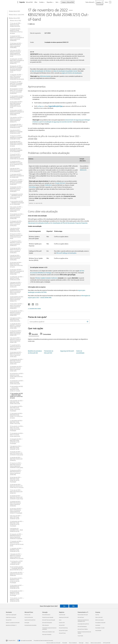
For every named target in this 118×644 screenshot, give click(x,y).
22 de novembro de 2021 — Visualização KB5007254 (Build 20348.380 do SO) (17, 568)
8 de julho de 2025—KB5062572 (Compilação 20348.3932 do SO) (16, 132)
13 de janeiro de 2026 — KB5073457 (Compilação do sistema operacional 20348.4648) (16, 84)
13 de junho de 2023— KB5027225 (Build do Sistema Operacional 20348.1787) (16, 333)
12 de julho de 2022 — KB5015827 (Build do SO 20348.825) (16, 459)
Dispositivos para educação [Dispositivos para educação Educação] (48, 617)
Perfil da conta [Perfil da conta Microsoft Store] (27, 615)
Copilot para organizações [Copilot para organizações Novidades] (11, 615)
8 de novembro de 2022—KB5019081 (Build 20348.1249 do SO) (17, 402)
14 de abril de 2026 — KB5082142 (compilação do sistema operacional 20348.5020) (17, 38)
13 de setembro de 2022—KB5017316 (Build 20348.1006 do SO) (17, 435)
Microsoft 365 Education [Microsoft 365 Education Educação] (47, 623)
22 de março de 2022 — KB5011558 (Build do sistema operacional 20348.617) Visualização (16, 511)
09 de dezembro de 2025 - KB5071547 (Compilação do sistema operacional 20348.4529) (17, 91)
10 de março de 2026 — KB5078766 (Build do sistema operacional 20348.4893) (16, 45)
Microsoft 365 (29, 2)
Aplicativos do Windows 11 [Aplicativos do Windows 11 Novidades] (11, 625)
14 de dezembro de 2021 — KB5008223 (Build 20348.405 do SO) (16, 563)
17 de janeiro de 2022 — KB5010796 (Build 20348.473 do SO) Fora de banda (17, 544)
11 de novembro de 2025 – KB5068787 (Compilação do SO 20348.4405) (17, 98)
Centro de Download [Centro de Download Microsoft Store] (29, 617)
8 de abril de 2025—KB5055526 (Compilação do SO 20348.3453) (16, 170)
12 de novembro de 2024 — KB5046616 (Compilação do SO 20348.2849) (17, 203)
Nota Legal (81, 643)
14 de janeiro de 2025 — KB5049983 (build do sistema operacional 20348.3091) (16, 189)
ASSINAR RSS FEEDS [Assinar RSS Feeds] (35, 309)
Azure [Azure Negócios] (60, 620)
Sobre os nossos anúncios (96, 643)
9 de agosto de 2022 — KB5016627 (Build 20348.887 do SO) (16, 448)
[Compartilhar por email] (36, 304)
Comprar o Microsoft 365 (68, 2)
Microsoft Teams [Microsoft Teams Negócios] (62, 633)
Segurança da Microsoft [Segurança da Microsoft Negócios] (64, 617)
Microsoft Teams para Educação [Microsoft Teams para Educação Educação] (49, 620)
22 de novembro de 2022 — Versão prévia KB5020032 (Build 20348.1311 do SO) (16, 389)
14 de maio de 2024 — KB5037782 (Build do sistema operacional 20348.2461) (16, 250)
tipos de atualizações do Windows (41, 71)
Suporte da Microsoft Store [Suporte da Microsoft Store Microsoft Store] (30, 620)
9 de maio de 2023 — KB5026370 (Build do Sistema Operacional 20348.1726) (15, 340)
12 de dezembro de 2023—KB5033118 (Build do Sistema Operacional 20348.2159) (17, 292)
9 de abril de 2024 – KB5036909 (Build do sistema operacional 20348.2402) (15, 258)
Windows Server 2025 (14, 11)
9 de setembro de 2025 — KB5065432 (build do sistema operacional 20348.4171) (17, 120)
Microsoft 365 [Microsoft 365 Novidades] (9, 620)
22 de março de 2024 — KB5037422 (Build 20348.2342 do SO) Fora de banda (16, 265)
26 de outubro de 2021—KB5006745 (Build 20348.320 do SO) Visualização (16, 580)
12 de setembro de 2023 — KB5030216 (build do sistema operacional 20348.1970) (17, 313)
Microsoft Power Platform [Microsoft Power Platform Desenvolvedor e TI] (83, 629)
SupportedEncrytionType (55, 106)
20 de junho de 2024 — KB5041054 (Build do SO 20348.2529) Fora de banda (16, 236)
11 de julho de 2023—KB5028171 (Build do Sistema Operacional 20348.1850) (16, 326)
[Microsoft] (12, 2)
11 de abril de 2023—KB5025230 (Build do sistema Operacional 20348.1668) (15, 347)
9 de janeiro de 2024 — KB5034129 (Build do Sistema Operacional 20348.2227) (16, 285)
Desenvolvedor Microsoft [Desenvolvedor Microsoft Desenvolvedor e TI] (83, 615)
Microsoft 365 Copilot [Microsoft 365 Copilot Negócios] (63, 630)
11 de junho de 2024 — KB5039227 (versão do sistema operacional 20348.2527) (16, 243)
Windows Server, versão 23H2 (16, 15)
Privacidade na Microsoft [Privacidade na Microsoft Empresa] (100, 623)
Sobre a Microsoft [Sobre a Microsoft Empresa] (99, 617)
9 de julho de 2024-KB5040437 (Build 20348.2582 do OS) (15, 230)
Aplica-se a (32, 24)
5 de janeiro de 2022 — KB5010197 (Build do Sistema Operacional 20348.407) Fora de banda (17, 556)
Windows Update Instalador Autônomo (46, 278)
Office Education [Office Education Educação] (46, 625)
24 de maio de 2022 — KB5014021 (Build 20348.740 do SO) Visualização (16, 480)
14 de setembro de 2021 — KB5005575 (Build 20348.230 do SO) (17, 600)
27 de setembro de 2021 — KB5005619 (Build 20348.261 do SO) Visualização (17, 593)
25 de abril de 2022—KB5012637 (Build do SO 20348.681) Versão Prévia (16, 497)
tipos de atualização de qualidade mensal (66, 71)
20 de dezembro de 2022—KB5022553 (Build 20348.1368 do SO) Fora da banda (17, 376)
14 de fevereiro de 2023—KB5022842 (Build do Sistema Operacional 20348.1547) (17, 362)
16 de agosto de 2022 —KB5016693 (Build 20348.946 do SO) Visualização (16, 441)
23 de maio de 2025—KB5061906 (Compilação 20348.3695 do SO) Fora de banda (16, 144)
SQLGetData (32, 187)
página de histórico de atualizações (72, 73)
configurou (40, 106)
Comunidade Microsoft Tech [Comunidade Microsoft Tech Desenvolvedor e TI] (83, 624)
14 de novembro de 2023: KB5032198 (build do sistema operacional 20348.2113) (17, 299)
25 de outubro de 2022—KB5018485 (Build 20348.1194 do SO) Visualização (16, 409)
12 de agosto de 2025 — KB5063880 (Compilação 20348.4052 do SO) (16, 126)
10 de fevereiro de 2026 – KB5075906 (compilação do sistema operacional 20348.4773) (17, 61)
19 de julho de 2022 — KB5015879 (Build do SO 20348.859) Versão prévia (16, 453)
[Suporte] (22, 2)
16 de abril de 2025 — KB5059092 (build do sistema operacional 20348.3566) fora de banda (17, 157)
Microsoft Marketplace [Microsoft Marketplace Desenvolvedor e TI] (82, 627)
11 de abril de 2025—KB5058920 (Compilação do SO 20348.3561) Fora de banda (16, 164)
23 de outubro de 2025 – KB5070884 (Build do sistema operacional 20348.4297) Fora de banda (16, 105)
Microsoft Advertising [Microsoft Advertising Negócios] (63, 628)
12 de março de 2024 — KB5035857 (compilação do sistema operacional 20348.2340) (17, 272)
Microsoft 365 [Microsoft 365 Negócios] (62, 625)
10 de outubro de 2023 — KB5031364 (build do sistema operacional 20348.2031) (17, 306)
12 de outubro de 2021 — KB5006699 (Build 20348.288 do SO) (17, 587)
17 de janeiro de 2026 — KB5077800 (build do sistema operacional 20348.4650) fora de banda (17, 77)
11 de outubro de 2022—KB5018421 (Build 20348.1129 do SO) (16, 422)
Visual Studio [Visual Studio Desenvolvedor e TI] (80, 636)
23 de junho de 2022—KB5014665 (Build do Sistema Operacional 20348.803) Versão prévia (16, 465)
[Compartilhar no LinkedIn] (32, 304)
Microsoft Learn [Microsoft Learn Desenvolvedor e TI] (81, 617)
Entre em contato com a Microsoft (53, 643)
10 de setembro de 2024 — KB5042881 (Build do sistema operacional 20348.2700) (17, 216)
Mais (57, 2)
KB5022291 (83, 170)
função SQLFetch (60, 183)
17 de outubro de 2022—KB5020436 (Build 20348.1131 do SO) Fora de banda (16, 416)
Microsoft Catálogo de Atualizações (66, 253)
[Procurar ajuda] (100, 2)
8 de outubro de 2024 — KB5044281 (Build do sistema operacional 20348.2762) (16, 209)
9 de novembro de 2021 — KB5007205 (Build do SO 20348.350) (17, 574)
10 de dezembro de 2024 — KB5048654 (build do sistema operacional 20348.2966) (16, 196)
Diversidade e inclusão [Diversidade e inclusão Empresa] (100, 628)
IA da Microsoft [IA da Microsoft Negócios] (62, 615)
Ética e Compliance (73, 643)
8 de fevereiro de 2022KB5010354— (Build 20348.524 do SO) (16, 530)
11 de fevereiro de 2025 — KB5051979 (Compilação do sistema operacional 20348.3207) (17, 182)
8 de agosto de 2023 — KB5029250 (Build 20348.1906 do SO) (16, 319)
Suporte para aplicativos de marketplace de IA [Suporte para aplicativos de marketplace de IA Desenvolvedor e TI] (83, 621)
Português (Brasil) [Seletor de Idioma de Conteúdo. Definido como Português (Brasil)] (12, 640)
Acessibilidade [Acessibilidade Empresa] (98, 630)
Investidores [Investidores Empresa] (98, 625)
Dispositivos (50, 2)
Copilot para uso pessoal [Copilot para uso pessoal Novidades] (11, 617)
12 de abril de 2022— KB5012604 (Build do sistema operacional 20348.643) (15, 504)
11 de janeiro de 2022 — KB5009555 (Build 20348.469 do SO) (16, 550)
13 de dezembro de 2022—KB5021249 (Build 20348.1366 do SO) (17, 382)
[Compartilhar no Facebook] (29, 304)
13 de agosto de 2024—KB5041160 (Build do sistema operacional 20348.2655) (16, 223)
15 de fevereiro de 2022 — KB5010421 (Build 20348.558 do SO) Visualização (17, 524)
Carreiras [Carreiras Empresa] (97, 615)
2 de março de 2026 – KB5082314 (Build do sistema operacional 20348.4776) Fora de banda (16, 53)
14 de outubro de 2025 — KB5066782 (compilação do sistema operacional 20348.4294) (17, 113)
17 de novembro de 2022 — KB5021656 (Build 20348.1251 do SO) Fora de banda (16, 396)
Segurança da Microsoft (67, 351)
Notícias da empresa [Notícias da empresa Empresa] (99, 620)
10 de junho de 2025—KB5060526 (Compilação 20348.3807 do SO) (16, 137)
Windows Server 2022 (14, 18)
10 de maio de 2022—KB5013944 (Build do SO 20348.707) (16, 492)
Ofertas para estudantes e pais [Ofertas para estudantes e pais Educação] (48, 632)
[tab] (34, 334)
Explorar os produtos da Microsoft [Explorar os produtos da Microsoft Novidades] (13, 623)
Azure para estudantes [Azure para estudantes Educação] (47, 634)
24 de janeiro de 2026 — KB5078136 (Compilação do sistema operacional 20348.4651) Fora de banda (16, 69)
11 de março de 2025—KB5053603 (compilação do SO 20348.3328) (17, 176)
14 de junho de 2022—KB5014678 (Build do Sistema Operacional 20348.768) (16, 472)
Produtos (42, 2)
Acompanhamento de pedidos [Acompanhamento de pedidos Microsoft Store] (30, 625)
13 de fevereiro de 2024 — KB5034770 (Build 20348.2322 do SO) (17, 278)
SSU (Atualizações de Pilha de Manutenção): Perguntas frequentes (69, 223)
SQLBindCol (48, 185)
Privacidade (65, 643)
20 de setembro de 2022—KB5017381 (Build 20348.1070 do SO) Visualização (17, 428)
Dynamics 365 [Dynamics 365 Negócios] (62, 623)
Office (36, 2)
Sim (64, 606)
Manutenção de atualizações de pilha (38, 223)
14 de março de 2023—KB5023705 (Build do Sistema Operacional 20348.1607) (16, 354)
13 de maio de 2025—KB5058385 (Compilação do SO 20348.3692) (16, 150)
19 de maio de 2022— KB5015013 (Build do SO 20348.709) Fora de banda (17, 486)
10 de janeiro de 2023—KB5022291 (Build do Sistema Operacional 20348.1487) (16, 369)
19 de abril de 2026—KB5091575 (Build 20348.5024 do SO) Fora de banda (16, 31)
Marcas (87, 643)
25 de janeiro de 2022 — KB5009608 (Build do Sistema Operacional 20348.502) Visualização (16, 536)
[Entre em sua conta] (108, 2)
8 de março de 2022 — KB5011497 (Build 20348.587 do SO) (16, 517)
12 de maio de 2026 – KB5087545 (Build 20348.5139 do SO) (16, 25)
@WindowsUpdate (45, 76)
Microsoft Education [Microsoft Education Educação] (46, 615)
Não (73, 606)
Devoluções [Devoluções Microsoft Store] (27, 623)
